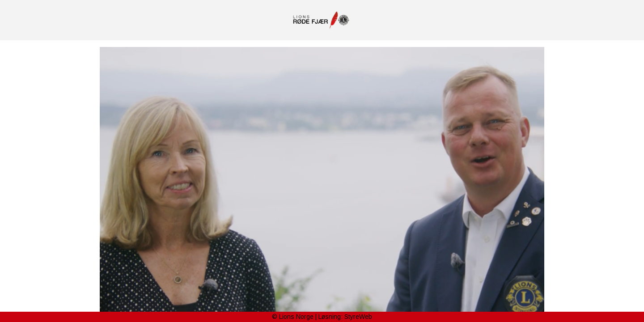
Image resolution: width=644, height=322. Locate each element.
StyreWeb (358, 317)
